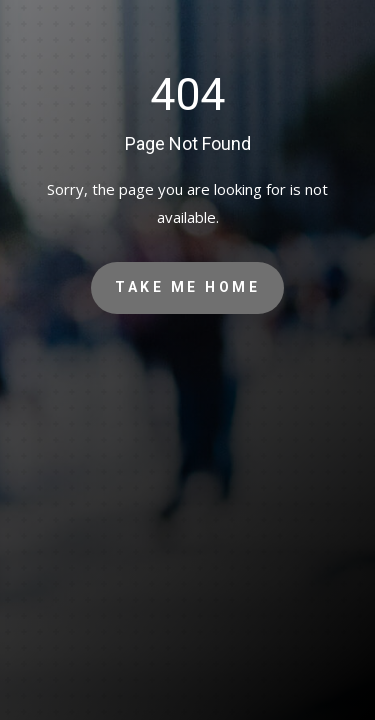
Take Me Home (187, 287)
